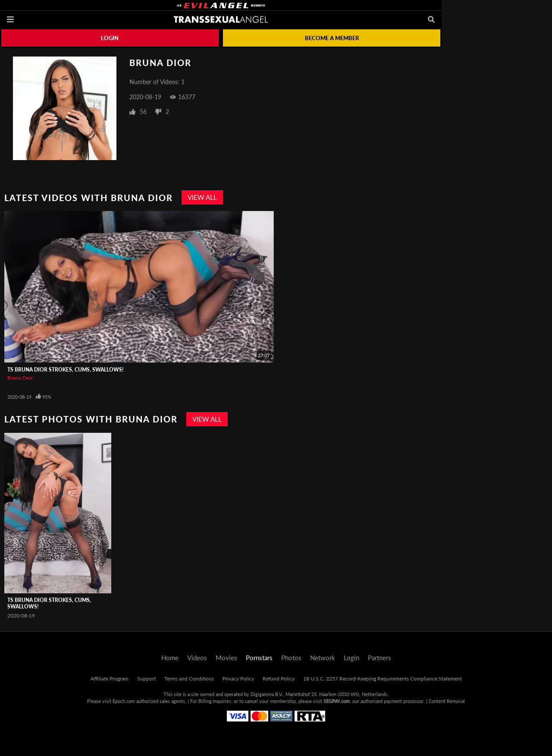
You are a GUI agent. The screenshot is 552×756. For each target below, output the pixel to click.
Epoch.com (124, 701)
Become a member (332, 38)
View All (202, 197)
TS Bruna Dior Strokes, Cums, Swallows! (65, 370)
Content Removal (447, 701)
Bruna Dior (20, 378)
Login (110, 38)
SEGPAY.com (337, 701)
